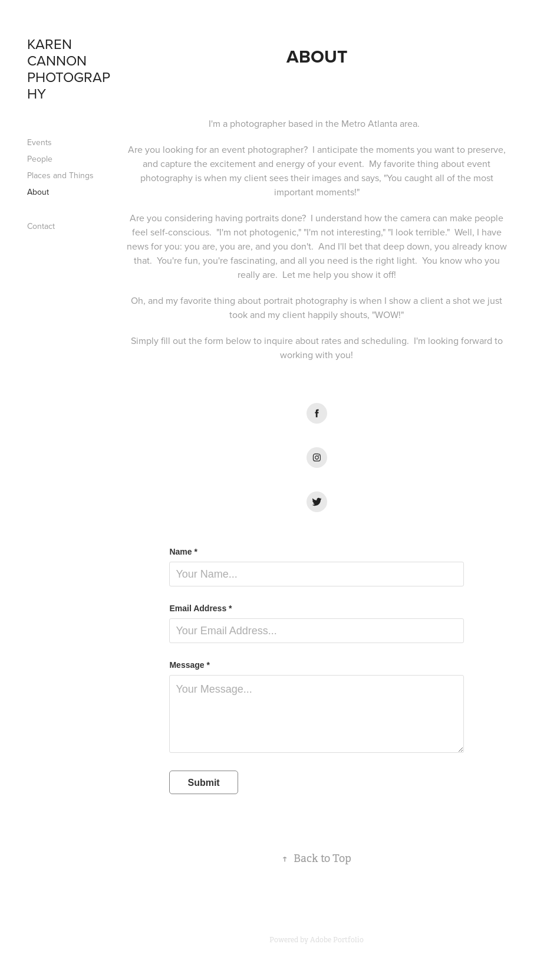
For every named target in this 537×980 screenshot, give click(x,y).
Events (39, 142)
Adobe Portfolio (337, 940)
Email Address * (200, 608)
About (38, 192)
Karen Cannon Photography (69, 68)
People (40, 159)
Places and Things (60, 175)
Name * (183, 552)
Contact (41, 226)
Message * (189, 665)
